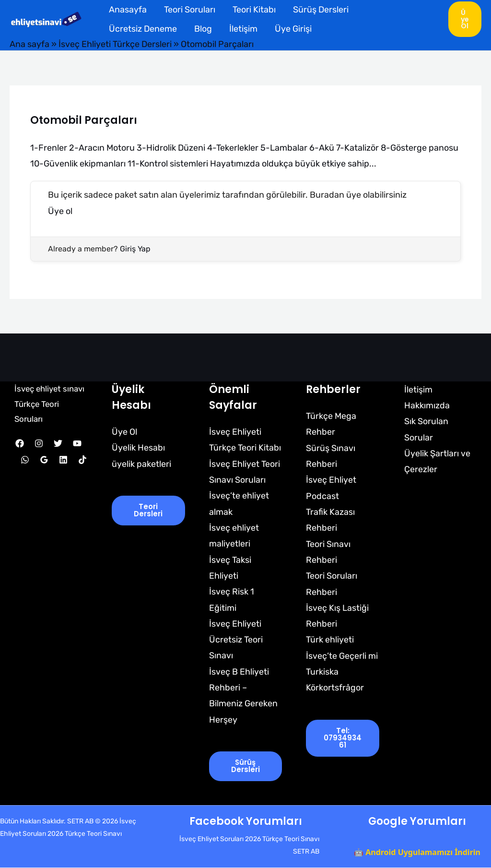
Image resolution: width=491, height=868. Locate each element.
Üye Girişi (293, 29)
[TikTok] (82, 459)
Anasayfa (128, 10)
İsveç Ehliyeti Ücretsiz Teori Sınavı (236, 639)
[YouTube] (77, 443)
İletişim (243, 29)
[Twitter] (58, 443)
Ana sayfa (29, 44)
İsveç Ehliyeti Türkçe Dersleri (115, 44)
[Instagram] (39, 443)
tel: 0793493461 (343, 739)
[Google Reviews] (44, 459)
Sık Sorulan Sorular (425, 429)
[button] (465, 19)
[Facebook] (20, 443)
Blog (203, 29)
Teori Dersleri (148, 511)
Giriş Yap (135, 248)
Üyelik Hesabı (138, 447)
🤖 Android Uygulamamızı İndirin (417, 853)
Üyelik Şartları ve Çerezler (436, 461)
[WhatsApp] (25, 459)
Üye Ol (124, 431)
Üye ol (60, 211)
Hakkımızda (426, 405)
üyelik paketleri (141, 463)
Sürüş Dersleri (321, 10)
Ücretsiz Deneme (143, 29)
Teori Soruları (190, 10)
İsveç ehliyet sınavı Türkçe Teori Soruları (50, 403)
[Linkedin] (63, 459)
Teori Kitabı (254, 10)
